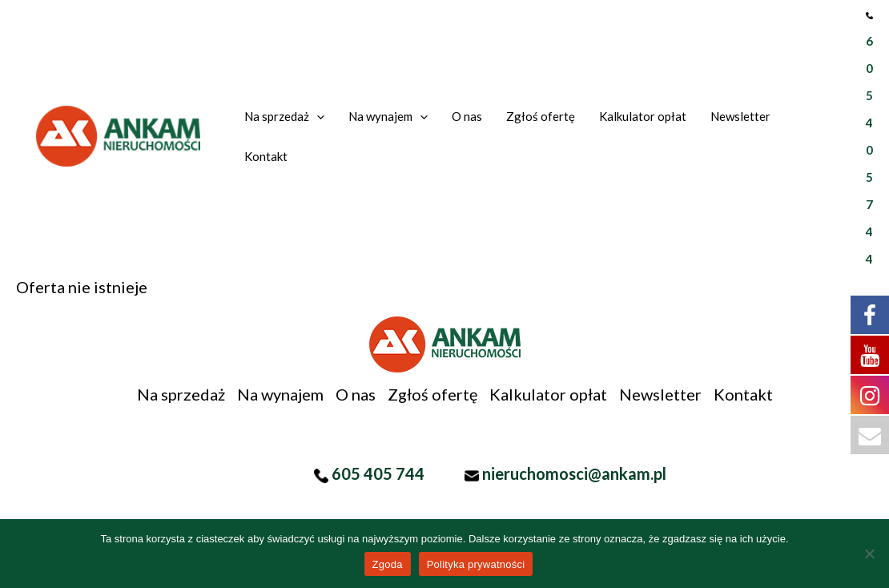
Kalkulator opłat (548, 394)
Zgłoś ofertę (432, 394)
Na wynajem (280, 394)
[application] (317, 116)
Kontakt (743, 394)
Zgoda (388, 564)
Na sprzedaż (181, 394)
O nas (356, 394)
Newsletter (660, 394)
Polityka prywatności (476, 564)
